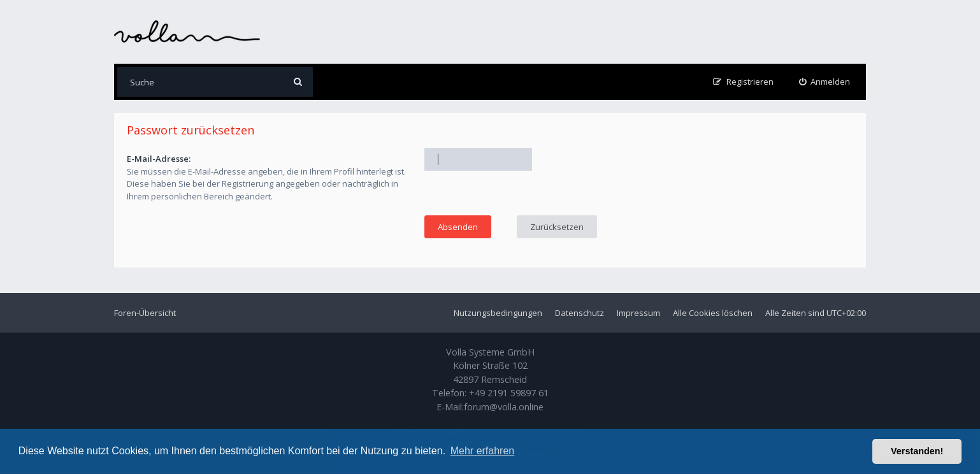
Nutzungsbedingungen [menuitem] (498, 313)
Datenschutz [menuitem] (580, 313)
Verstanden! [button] (917, 451)
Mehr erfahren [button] (483, 451)
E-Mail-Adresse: (159, 159)
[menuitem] (825, 82)
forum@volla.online (504, 407)
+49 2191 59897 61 (509, 393)
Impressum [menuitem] (638, 313)
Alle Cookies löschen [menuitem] (713, 313)
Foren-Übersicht (145, 313)
